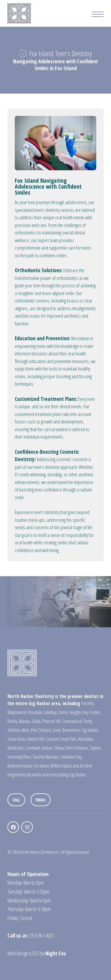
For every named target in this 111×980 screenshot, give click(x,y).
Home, (64, 712)
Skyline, (96, 748)
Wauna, (25, 721)
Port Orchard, (41, 730)
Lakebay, (51, 712)
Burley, (13, 721)
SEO (36, 953)
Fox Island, (41, 766)
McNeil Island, (61, 766)
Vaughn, (76, 712)
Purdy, (88, 721)
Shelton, (14, 730)
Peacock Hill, (52, 721)
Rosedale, (36, 712)
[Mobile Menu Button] (98, 15)
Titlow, (59, 748)
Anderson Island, (20, 766)
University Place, (20, 757)
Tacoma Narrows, (46, 757)
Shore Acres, (17, 739)
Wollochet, (16, 748)
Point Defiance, (77, 748)
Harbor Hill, (36, 739)
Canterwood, (73, 721)
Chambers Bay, (71, 757)
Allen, (26, 730)
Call (16, 800)
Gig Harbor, (90, 730)
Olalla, (37, 721)
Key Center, (92, 712)
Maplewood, (17, 712)
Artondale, (86, 739)
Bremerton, (71, 730)
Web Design (18, 953)
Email (41, 800)
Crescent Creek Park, (61, 739)
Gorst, (57, 730)
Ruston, (48, 748)
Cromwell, (33, 748)
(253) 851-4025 (41, 935)
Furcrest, (88, 703)
